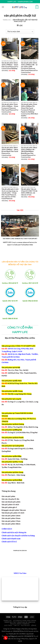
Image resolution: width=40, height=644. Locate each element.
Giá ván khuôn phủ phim (11, 502)
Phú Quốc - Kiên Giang (16, 475)
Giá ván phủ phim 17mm (11, 521)
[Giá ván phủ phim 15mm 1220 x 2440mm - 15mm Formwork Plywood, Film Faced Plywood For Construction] (10, 90)
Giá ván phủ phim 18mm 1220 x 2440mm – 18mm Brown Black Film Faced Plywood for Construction (10, 151)
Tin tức (17, 625)
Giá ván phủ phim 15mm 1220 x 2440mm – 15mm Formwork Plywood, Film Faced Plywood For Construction (10, 108)
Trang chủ (7, 20)
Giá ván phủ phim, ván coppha (25, 621)
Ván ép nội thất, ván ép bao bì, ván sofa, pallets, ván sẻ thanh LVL (20, 623)
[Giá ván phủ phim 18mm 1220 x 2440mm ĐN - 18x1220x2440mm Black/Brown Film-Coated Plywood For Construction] (30, 133)
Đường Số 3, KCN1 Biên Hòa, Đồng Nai (20, 432)
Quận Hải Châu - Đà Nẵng (18, 459)
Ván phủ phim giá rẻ (9, 507)
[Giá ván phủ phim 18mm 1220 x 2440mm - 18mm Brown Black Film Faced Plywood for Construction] (10, 133)
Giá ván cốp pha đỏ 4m (10, 499)
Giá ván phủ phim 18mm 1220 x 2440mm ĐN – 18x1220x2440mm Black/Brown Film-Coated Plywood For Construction (29, 152)
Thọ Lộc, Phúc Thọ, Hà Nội (15, 370)
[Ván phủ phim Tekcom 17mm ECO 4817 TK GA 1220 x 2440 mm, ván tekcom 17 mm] (30, 175)
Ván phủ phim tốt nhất (10, 504)
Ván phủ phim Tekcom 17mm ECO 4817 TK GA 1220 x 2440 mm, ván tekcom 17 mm (29, 192)
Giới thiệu (8, 625)
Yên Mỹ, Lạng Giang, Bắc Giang (20, 394)
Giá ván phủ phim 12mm (11, 516)
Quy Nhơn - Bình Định (16, 483)
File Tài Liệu (25, 625)
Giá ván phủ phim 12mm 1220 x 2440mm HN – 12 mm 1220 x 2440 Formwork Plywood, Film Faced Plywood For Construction (29, 68)
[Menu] (3, 7)
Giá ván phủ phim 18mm (11, 524)
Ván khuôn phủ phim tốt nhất (13, 513)
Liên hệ (34, 625)
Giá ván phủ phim (8, 496)
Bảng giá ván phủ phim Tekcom (14, 510)
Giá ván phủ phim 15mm (11, 518)
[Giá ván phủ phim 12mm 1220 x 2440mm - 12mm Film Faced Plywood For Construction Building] (10, 49)
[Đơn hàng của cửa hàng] (20, 31)
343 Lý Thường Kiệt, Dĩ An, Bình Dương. (20, 427)
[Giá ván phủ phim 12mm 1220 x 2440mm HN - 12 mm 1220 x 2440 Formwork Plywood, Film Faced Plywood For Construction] (30, 49)
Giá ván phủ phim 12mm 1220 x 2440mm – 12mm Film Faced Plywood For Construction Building (10, 66)
